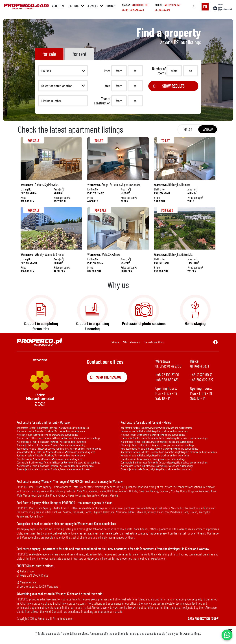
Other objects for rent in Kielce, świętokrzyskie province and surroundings (157, 445)
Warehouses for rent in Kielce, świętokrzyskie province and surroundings (157, 442)
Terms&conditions (154, 342)
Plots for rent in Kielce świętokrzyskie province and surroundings (153, 434)
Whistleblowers (132, 342)
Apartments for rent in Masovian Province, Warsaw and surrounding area (53, 428)
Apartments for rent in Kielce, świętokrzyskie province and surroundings (157, 428)
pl (194, 7)
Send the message (106, 377)
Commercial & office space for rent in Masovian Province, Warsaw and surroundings (58, 438)
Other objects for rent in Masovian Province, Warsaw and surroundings (52, 445)
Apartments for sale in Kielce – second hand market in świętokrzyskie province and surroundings (169, 452)
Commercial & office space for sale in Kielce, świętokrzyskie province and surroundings (164, 462)
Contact (111, 6)
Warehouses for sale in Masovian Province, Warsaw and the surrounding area (55, 466)
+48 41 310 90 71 (201, 375)
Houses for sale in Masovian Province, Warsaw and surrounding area (51, 455)
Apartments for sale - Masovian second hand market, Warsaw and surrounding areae (59, 448)
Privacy (115, 342)
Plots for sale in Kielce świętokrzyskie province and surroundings (153, 459)
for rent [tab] (79, 54)
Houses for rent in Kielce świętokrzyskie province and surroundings (154, 431)
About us (58, 6)
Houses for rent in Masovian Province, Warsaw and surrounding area (51, 431)
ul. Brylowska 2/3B (133, 10)
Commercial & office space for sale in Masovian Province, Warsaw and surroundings (58, 462)
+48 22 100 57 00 (167, 375)
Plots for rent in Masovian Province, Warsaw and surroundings (47, 434)
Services (92, 6)
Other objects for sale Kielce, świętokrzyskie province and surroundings (156, 469)
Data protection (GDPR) (204, 619)
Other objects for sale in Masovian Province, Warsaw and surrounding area (54, 469)
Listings (74, 6)
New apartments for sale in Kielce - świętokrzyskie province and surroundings (159, 448)
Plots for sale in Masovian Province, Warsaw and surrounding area (49, 459)
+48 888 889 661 (140, 5)
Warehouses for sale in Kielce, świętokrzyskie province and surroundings (157, 466)
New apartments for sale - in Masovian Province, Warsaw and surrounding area (56, 452)
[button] (63, 71)
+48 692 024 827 (172, 5)
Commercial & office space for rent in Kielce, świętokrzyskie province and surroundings (164, 438)
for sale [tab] (49, 54)
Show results (169, 86)
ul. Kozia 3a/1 (162, 10)
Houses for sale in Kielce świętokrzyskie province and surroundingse (155, 455)
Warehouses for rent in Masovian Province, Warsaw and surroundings (51, 442)
